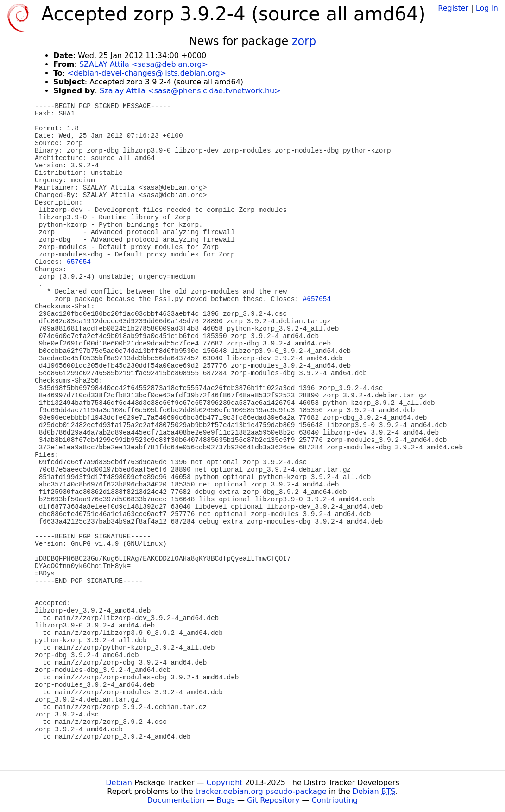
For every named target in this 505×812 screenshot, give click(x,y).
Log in (487, 8)
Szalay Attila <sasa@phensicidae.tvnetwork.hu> (190, 91)
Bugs (226, 800)
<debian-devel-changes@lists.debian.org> (147, 73)
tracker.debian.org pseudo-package (261, 791)
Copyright (224, 783)
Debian (119, 783)
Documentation (176, 800)
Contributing (335, 800)
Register (453, 8)
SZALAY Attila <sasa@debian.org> (144, 64)
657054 (79, 262)
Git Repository (273, 800)
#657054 (317, 299)
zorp (304, 41)
